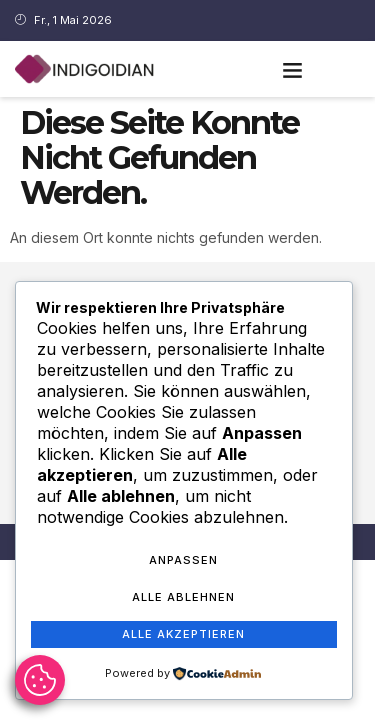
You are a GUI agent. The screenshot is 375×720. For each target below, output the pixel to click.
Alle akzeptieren (183, 634)
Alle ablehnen (183, 597)
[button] (292, 69)
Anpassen (183, 560)
